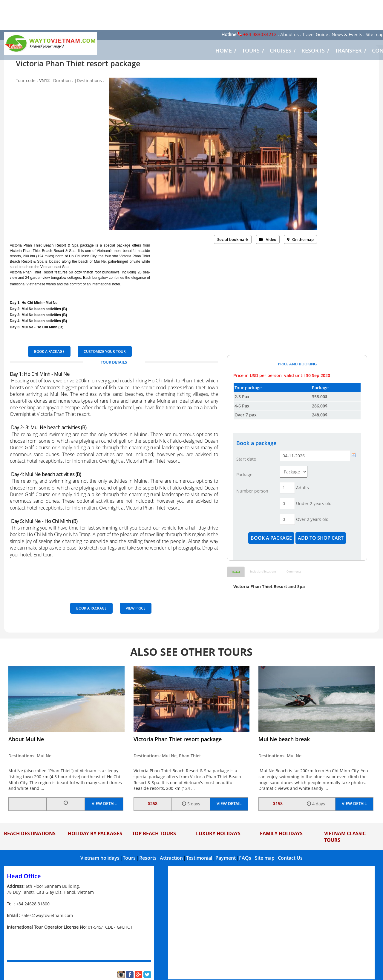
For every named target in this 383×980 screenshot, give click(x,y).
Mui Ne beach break (284, 739)
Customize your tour (105, 351)
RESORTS (313, 50)
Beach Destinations (30, 833)
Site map (265, 858)
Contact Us (290, 858)
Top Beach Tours (154, 833)
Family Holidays (281, 833)
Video (268, 239)
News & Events (347, 34)
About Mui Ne (26, 739)
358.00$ (320, 397)
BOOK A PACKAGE (49, 351)
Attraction (171, 858)
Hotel (236, 572)
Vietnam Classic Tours (345, 837)
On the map (300, 239)
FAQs (245, 858)
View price (136, 608)
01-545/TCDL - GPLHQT (110, 927)
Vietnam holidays (100, 858)
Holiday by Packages (95, 833)
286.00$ (320, 406)
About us (289, 34)
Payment (226, 858)
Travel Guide (315, 34)
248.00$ (320, 415)
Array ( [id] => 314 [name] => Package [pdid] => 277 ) (294, 472)
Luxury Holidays (218, 833)
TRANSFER (348, 50)
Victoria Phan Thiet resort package (178, 739)
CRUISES (281, 50)
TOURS (251, 50)
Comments (294, 571)
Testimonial (199, 858)
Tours (129, 858)
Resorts (148, 858)
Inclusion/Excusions (263, 571)
